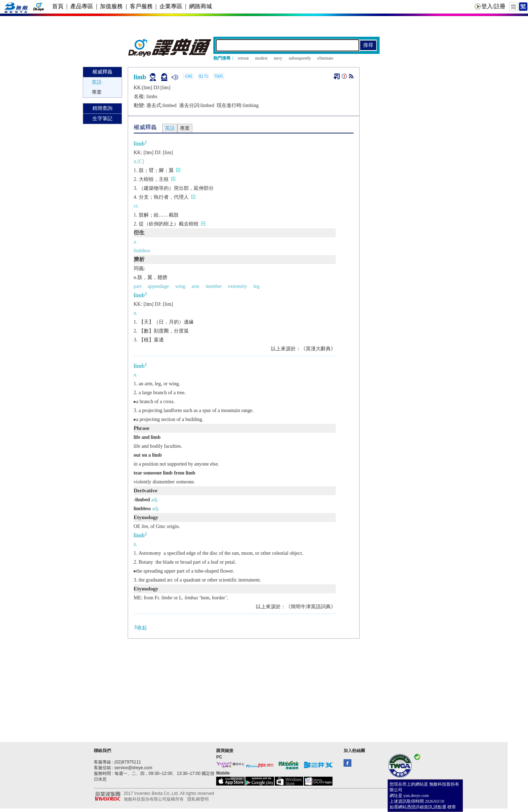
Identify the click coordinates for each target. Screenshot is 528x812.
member (214, 286)
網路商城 (200, 6)
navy (278, 58)
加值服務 (111, 6)
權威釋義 (102, 72)
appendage (158, 286)
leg (256, 286)
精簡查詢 (102, 108)
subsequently (300, 58)
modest (261, 58)
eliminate (326, 58)
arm (196, 286)
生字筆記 (102, 119)
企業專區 (171, 6)
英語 (97, 82)
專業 (97, 92)
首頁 (58, 6)
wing (180, 286)
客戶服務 (141, 6)
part (138, 286)
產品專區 (82, 6)
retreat (243, 58)
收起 (140, 627)
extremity (238, 286)
